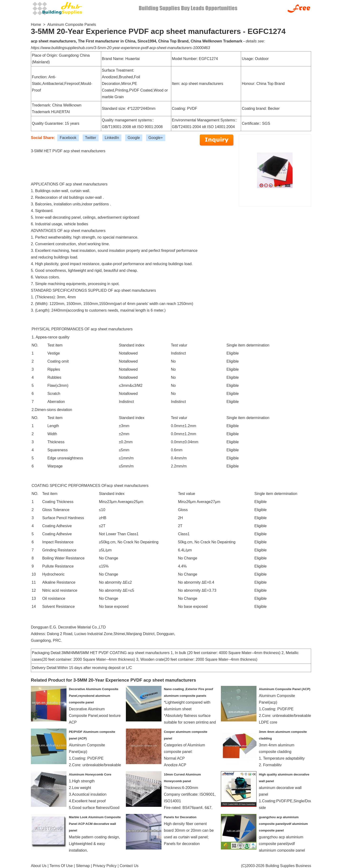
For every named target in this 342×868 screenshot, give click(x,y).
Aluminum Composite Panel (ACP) (285, 689)
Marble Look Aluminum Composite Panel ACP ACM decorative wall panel (95, 824)
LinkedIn (112, 138)
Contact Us (129, 866)
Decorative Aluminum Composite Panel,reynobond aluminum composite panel (94, 696)
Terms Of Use (61, 866)
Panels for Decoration (180, 817)
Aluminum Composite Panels (72, 25)
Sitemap (83, 866)
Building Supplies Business (288, 866)
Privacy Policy (105, 866)
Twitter (91, 138)
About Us (39, 866)
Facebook (68, 138)
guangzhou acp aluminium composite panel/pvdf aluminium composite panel (283, 824)
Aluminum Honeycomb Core (90, 774)
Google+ (156, 138)
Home (36, 25)
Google (134, 138)
